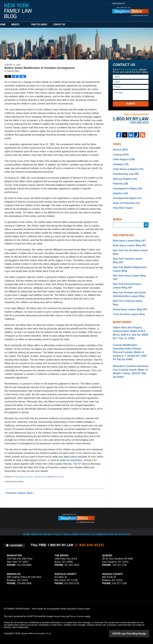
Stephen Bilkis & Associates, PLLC (37, 633)
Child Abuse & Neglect (126, 167)
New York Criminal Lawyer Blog (128, 285)
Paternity (119, 180)
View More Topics (122, 202)
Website (27, 25)
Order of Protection (125, 198)
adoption (119, 189)
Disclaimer (73, 532)
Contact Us (77, 25)
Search (146, 219)
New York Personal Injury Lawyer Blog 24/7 (129, 272)
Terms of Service (79, 616)
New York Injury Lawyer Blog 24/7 (129, 266)
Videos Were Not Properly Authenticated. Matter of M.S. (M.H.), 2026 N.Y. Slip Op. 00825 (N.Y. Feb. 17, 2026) (128, 312)
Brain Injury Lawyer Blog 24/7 (127, 239)
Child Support (19, 477)
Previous (11, 493)
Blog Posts (121, 532)
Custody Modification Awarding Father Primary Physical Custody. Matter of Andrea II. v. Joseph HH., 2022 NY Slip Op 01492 (130, 328)
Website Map (105, 532)
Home (9, 25)
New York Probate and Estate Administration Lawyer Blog (127, 280)
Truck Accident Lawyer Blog (127, 294)
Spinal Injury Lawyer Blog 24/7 (128, 290)
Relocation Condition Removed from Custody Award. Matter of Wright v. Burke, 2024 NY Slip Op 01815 (129, 343)
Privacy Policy (56, 532)
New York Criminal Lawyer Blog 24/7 (128, 252)
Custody (120, 154)
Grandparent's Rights (126, 185)
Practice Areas (51, 25)
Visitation (120, 163)
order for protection (71, 460)
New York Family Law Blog (18, 11)
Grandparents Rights (125, 193)
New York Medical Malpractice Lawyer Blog (128, 260)
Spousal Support (123, 176)
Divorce (30, 477)
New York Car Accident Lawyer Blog (128, 245)
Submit (131, 104)
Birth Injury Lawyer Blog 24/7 (127, 235)
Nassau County (41, 477)
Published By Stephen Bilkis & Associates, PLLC (130, 10)
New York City (58, 477)
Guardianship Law (124, 171)
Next (31, 493)
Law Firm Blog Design (135, 633)
